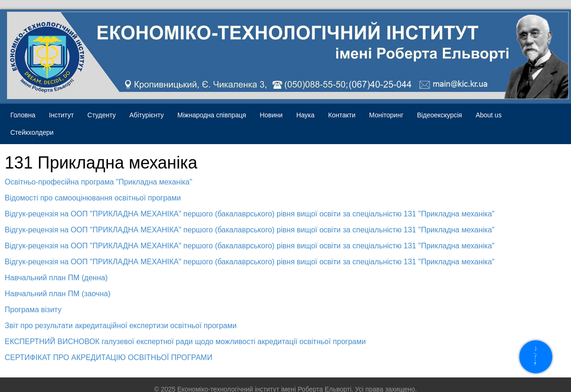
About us (489, 115)
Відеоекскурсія (440, 115)
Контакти (342, 115)
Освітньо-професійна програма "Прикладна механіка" (98, 182)
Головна (23, 115)
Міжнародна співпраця (212, 115)
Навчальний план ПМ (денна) (56, 278)
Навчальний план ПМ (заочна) (58, 294)
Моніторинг (386, 115)
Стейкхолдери (32, 132)
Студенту (101, 115)
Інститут (61, 115)
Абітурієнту (147, 115)
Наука (305, 115)
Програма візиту (33, 310)
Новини (271, 115)
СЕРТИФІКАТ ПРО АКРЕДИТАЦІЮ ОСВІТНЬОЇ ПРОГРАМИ (108, 357)
